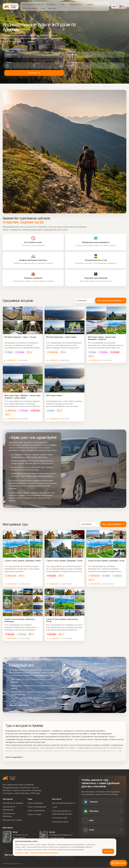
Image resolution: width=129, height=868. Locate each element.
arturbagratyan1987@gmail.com (61, 835)
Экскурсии (8, 799)
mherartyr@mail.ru (19, 838)
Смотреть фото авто (20, 705)
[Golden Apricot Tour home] (11, 6)
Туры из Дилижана (36, 811)
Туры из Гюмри (34, 814)
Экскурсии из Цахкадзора (9, 808)
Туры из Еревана (35, 803)
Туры (30, 799)
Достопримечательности (63, 803)
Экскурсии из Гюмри (12, 820)
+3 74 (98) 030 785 (57, 838)
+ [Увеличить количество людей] (61, 66)
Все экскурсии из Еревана (111, 300)
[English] (122, 6)
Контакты (57, 799)
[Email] (102, 830)
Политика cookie (22, 853)
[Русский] (115, 6)
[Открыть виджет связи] (119, 863)
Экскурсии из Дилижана (9, 815)
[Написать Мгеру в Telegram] (102, 802)
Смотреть (34, 73)
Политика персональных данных (44, 853)
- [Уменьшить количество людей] (7, 66)
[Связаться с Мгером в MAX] (102, 821)
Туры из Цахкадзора (37, 807)
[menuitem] (33, 4)
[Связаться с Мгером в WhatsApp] (102, 811)
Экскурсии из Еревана (13, 803)
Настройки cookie (60, 822)
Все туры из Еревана (113, 524)
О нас (55, 807)
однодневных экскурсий (56, 736)
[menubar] (64, 6)
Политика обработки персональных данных (62, 812)
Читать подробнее (15, 757)
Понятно (108, 851)
